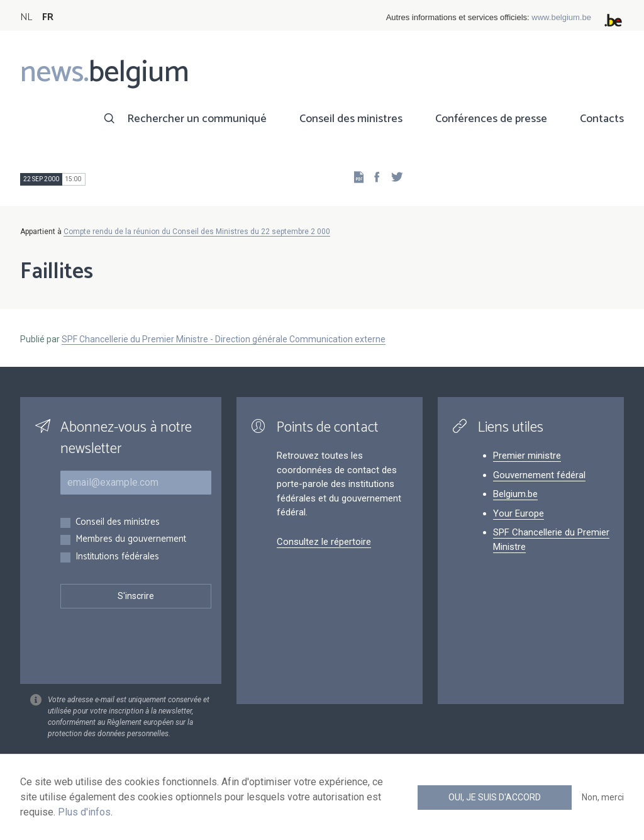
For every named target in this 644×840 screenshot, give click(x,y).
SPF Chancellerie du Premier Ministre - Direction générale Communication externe (224, 339)
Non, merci (603, 797)
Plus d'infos (84, 812)
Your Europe (519, 513)
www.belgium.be (561, 17)
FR (48, 17)
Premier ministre (527, 456)
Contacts (602, 119)
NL (26, 17)
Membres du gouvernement (131, 540)
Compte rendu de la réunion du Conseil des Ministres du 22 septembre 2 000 (197, 232)
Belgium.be (515, 494)
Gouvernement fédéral (539, 475)
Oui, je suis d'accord (495, 797)
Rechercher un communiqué (197, 119)
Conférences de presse (491, 119)
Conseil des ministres (351, 119)
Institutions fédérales (117, 557)
